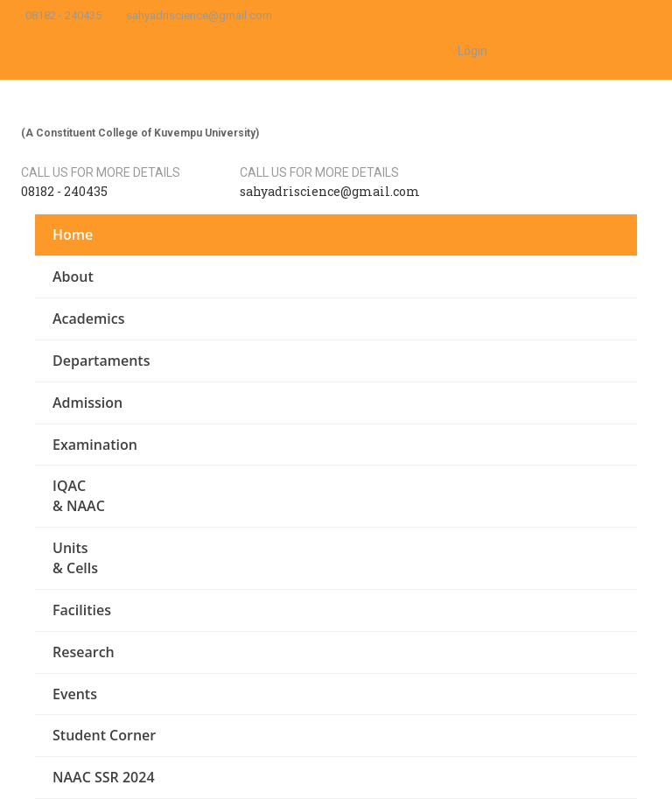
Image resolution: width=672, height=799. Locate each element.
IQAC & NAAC (79, 496)
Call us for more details (101, 172)
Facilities (82, 610)
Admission (87, 403)
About (73, 277)
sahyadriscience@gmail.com (199, 15)
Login (472, 51)
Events (75, 694)
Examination (95, 445)
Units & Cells (75, 558)
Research (84, 652)
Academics (88, 319)
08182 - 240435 (63, 15)
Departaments (101, 361)
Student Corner (104, 735)
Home (73, 235)
